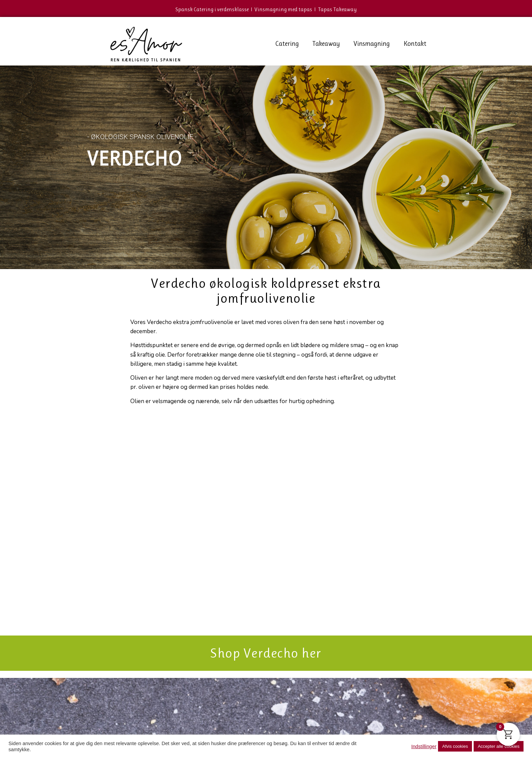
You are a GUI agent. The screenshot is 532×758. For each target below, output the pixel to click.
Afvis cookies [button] (455, 746)
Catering (287, 44)
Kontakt (415, 44)
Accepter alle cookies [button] (499, 746)
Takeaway (326, 44)
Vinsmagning (372, 44)
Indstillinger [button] (424, 746)
